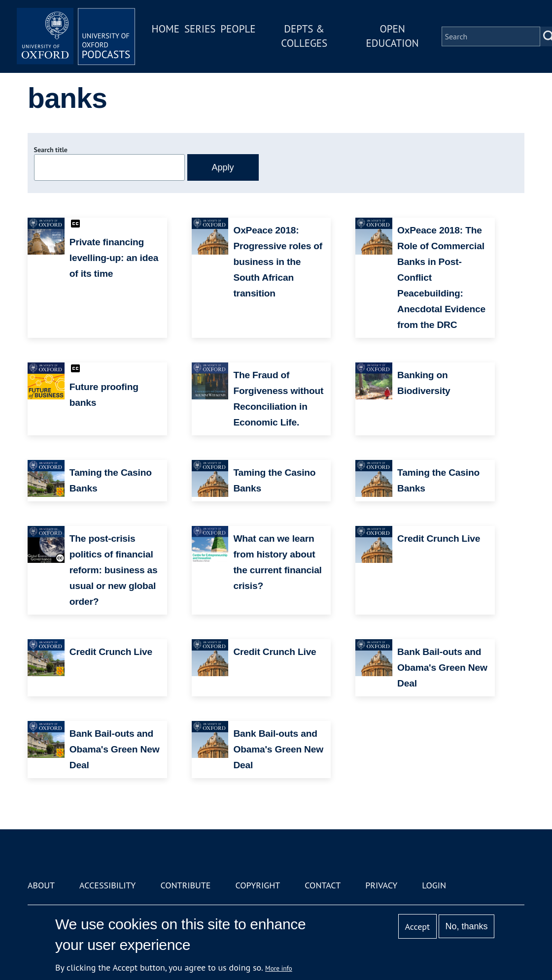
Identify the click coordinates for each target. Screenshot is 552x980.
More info (279, 968)
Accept (417, 927)
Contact (323, 885)
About (41, 885)
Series (200, 29)
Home (166, 29)
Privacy (381, 885)
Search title (51, 150)
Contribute (185, 885)
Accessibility (107, 885)
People (238, 29)
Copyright (258, 885)
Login (434, 885)
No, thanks (466, 926)
